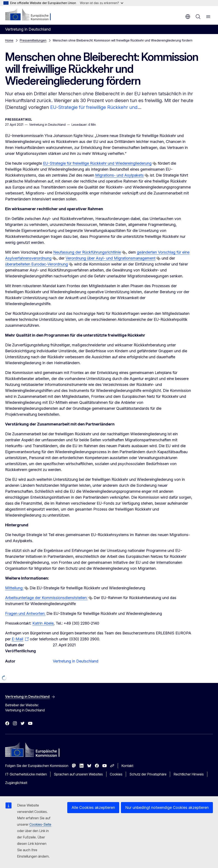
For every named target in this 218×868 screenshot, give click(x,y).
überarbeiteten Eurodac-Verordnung (37, 264)
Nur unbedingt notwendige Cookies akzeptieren (167, 807)
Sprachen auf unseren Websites (78, 774)
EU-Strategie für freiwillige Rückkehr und (94, 107)
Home (9, 40)
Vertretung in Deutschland (76, 661)
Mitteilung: (14, 588)
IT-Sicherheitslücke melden (26, 774)
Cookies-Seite (40, 824)
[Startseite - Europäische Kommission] (31, 15)
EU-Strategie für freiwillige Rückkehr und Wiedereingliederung (97, 163)
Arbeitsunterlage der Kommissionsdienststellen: (46, 598)
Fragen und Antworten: (25, 613)
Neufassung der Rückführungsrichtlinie (87, 252)
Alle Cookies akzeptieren (93, 807)
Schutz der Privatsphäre (148, 774)
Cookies (116, 774)
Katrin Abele (43, 623)
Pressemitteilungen (33, 40)
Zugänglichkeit (16, 783)
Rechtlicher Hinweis (189, 774)
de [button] (188, 17)
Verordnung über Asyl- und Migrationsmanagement (110, 258)
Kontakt (127, 766)
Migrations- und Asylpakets (119, 175)
